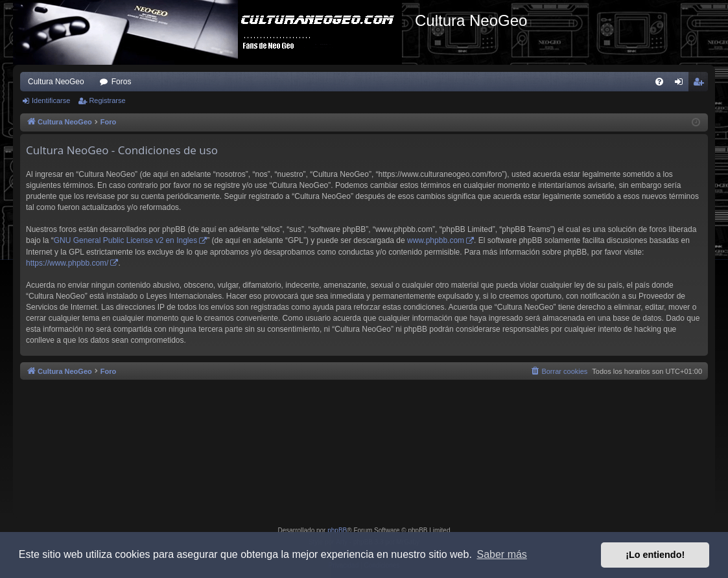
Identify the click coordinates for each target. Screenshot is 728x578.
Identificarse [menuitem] (682, 84)
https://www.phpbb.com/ (67, 263)
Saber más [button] (502, 554)
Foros (122, 82)
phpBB (337, 530)
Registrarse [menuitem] (701, 84)
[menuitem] (659, 82)
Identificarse (51, 100)
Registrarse (107, 100)
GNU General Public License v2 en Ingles (125, 240)
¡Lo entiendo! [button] (655, 555)
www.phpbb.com (436, 240)
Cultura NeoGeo (56, 82)
